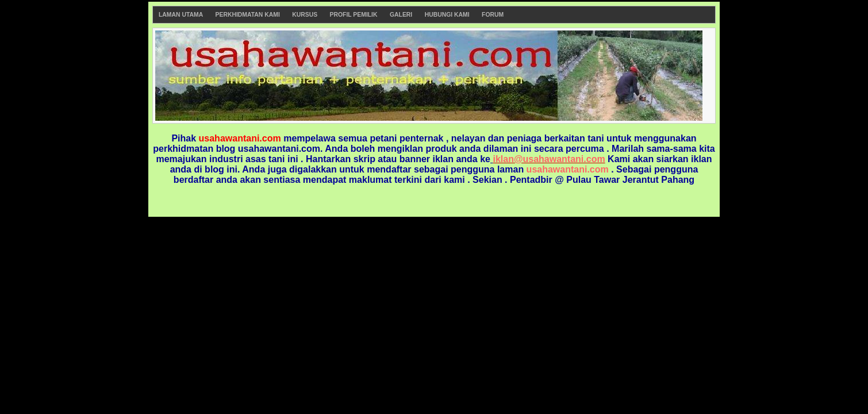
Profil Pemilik (354, 15)
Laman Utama (181, 15)
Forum (493, 15)
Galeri (401, 15)
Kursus (305, 15)
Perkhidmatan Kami (248, 15)
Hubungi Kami (447, 15)
